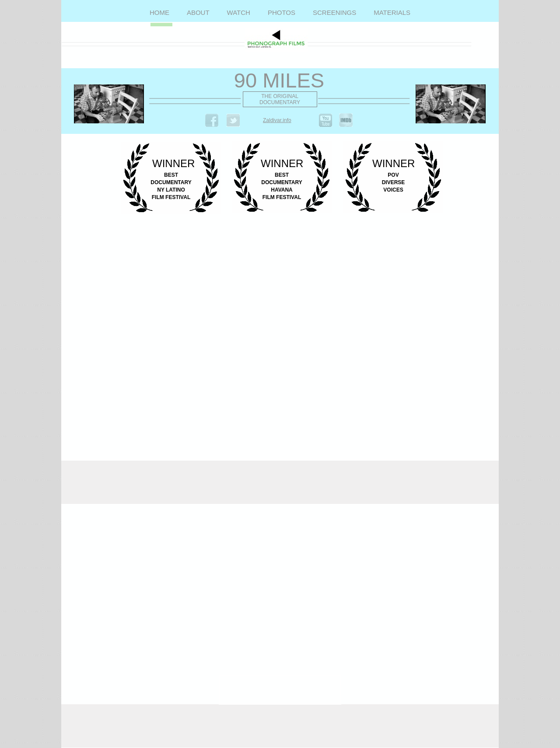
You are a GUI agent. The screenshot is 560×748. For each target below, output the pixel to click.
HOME (159, 12)
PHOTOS (282, 12)
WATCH (239, 12)
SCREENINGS (334, 12)
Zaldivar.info (277, 120)
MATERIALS (392, 12)
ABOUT (198, 12)
